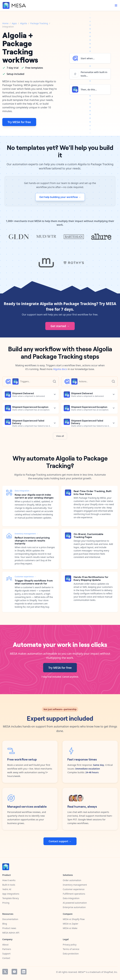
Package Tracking (39, 23)
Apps (14, 23)
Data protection (71, 954)
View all (60, 436)
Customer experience (74, 889)
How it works (9, 880)
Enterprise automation (74, 907)
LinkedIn (24, 972)
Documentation (10, 919)
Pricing (6, 903)
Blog (5, 924)
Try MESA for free (19, 122)
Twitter (5, 972)
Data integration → (23, 491)
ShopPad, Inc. (111, 972)
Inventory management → (26, 534)
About (5, 945)
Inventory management (75, 885)
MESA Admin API (11, 933)
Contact (6, 958)
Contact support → (60, 841)
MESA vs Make (70, 928)
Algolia (24, 23)
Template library (11, 898)
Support (6, 954)
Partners (7, 949)
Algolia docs (60, 369)
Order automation (72, 880)
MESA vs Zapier (71, 924)
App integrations (11, 894)
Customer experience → (25, 577)
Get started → (60, 326)
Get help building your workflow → (60, 197)
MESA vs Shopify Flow (74, 919)
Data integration (71, 898)
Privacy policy (70, 945)
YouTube (14, 972)
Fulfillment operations (74, 894)
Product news (9, 928)
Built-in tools (9, 885)
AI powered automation (75, 903)
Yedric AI (7, 889)
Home (5, 23)
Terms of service (71, 949)
